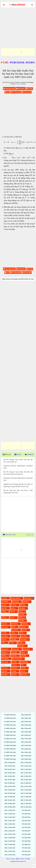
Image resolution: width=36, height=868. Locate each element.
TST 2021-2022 (26, 848)
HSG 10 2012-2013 (10, 769)
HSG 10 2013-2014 (10, 773)
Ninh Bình (13, 639)
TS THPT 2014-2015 (10, 728)
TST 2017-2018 (26, 834)
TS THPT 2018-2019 (10, 742)
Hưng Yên (4, 624)
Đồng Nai (14, 675)
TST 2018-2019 (26, 838)
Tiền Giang (5, 662)
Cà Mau (4, 611)
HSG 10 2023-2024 (10, 807)
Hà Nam (4, 617)
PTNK (3, 643)
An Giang (4, 598)
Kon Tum (24, 630)
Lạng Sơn (14, 636)
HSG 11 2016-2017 (26, 783)
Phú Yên (20, 643)
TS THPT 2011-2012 (10, 718)
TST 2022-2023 (26, 851)
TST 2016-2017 (26, 831)
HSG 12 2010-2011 (10, 810)
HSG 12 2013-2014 (10, 821)
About (8, 859)
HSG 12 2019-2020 (10, 841)
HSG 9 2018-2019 (26, 742)
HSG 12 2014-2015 (10, 824)
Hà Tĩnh (21, 617)
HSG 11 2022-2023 (26, 804)
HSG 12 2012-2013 (10, 817)
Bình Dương (28, 598)
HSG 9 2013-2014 (26, 725)
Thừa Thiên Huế (17, 659)
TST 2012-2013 (26, 817)
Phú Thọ (11, 643)
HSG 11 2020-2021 (26, 797)
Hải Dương (14, 624)
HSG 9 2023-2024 (26, 759)
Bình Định (26, 602)
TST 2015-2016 (26, 827)
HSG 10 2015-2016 (10, 780)
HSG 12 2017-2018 (10, 834)
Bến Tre (13, 608)
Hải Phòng (25, 624)
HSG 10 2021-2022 (10, 800)
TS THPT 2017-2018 (10, 739)
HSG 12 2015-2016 (10, 827)
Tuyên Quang (24, 662)
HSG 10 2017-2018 (10, 787)
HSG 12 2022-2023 (10, 851)
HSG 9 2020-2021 (26, 749)
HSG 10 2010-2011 (10, 763)
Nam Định (24, 636)
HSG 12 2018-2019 (10, 838)
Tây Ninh (14, 665)
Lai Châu (4, 633)
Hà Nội (12, 618)
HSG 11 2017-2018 (26, 787)
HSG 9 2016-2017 (26, 735)
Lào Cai (21, 633)
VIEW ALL (30, 535)
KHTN (13, 627)
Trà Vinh (14, 662)
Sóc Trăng (14, 652)
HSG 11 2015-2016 (26, 780)
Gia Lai (21, 611)
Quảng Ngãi (16, 649)
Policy (22, 859)
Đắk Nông (4, 675)
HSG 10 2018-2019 (10, 790)
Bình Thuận (16, 602)
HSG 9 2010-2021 (26, 715)
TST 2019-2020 (26, 841)
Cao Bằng (22, 608)
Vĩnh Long (4, 668)
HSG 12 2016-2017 (10, 831)
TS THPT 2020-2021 (10, 749)
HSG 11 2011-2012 (26, 766)
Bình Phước (5, 602)
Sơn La (23, 653)
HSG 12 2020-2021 (10, 845)
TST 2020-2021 (26, 845)
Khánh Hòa (22, 627)
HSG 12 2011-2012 (10, 814)
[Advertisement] (18, 26)
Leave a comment (21, 84)
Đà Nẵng (14, 671)
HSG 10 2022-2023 (10, 804)
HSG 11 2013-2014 (26, 773)
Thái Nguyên (5, 659)
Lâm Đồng (4, 636)
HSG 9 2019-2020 (26, 746)
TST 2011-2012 (26, 814)
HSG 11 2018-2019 (26, 790)
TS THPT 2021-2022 (10, 752)
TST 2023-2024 (26, 855)
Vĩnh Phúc (14, 668)
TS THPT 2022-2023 (10, 756)
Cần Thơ (12, 612)
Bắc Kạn (23, 605)
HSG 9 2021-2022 (26, 752)
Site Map (27, 859)
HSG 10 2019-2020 (10, 793)
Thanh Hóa (14, 656)
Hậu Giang (5, 627)
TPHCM (4, 656)
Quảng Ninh (26, 649)
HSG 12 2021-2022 (10, 848)
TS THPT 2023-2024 (10, 759)
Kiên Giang (15, 630)
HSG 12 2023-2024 (10, 855)
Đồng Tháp (24, 675)
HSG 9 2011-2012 (26, 718)
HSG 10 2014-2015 (10, 776)
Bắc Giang (14, 605)
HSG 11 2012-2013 (26, 769)
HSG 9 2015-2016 (26, 732)
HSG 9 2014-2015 (26, 728)
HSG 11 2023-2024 (26, 807)
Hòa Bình (21, 620)
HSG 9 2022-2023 (26, 756)
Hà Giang (21, 614)
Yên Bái (23, 668)
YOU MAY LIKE (9, 535)
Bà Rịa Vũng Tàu (16, 598)
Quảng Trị (4, 653)
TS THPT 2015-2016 (10, 732)
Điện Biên (4, 671)
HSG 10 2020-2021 (10, 797)
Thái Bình (23, 656)
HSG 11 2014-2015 (26, 776)
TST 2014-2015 (26, 824)
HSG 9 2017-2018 (26, 739)
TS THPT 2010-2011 (10, 715)
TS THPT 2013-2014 (10, 725)
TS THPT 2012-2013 (10, 722)
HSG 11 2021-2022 (26, 800)
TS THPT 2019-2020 (10, 746)
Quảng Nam (5, 649)
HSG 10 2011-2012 (10, 766)
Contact (13, 859)
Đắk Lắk (23, 671)
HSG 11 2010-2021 (26, 763)
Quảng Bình (21, 646)
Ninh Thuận (23, 640)
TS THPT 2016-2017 (10, 735)
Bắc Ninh (4, 608)
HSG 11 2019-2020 (26, 793)
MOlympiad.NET (22, 861)
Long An (13, 633)
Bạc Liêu (4, 605)
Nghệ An (4, 640)
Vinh (22, 665)
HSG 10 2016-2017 (10, 783)
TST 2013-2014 (26, 821)
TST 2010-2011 (26, 810)
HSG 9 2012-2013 (26, 722)
